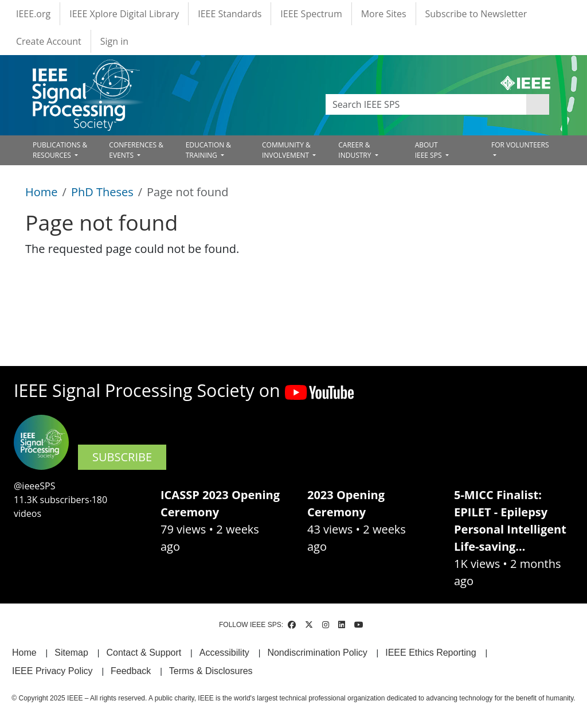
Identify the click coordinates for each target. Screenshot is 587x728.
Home (42, 192)
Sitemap (71, 653)
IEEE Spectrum (311, 14)
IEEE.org (33, 14)
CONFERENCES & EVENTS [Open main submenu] (136, 150)
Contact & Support (144, 653)
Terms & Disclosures (211, 671)
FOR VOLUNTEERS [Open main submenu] (520, 145)
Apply (538, 104)
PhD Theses (102, 192)
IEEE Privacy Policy (52, 671)
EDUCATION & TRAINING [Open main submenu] (208, 150)
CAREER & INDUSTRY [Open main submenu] (355, 150)
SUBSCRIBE (122, 457)
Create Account (49, 41)
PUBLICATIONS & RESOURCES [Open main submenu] (60, 150)
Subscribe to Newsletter (476, 14)
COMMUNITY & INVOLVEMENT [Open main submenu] (286, 150)
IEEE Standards (230, 14)
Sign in (114, 41)
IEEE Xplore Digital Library (124, 14)
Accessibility (224, 653)
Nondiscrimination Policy (317, 653)
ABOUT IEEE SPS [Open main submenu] (429, 150)
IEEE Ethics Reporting (431, 653)
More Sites (384, 14)
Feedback (131, 671)
